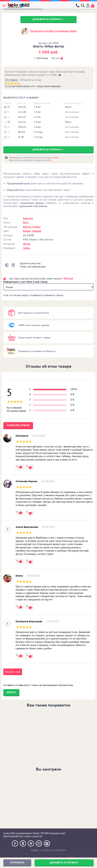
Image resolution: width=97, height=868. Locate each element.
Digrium (35, 850)
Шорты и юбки (32, 227)
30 (8, 117)
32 (8, 107)
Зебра (26, 248)
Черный (37, 231)
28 (8, 132)
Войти (11, 692)
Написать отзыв (18, 425)
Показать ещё (13, 672)
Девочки (28, 218)
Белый (27, 231)
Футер (27, 244)
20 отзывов (11, 80)
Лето (26, 222)
